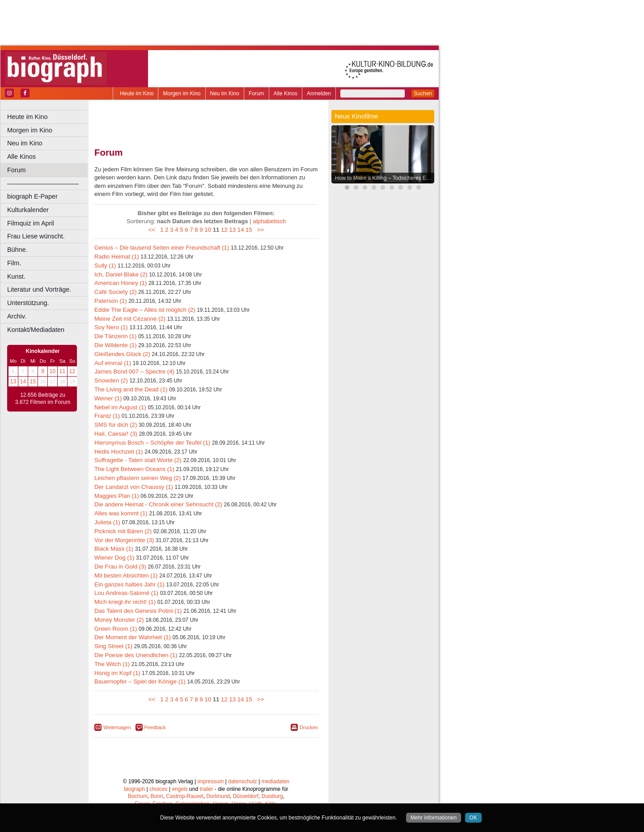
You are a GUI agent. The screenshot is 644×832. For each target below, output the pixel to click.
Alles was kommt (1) (121, 513)
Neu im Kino (225, 93)
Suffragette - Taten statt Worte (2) (138, 460)
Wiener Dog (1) (114, 558)
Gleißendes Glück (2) (122, 354)
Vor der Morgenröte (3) (124, 540)
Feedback (155, 727)
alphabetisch (269, 221)
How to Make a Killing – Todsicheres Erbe (384, 178)
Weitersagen (117, 727)
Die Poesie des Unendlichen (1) (136, 655)
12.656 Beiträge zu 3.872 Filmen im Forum (43, 399)
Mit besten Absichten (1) (126, 575)
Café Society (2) (116, 292)
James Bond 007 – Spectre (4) (134, 371)
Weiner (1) (108, 398)
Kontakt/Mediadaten (36, 330)
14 (23, 382)
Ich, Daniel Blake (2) (121, 274)
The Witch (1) (112, 664)
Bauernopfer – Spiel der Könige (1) (140, 681)
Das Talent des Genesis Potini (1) (138, 611)
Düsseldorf (246, 796)
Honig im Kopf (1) (117, 673)
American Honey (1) (121, 283)
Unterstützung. (28, 303)
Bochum (138, 796)
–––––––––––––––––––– (43, 183)
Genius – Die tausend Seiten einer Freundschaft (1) (162, 248)
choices (159, 789)
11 (62, 371)
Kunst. (16, 276)
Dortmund (218, 796)
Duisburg (272, 796)
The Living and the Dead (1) (131, 389)
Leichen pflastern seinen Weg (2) (138, 478)
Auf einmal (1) (113, 363)
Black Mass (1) (114, 549)
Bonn (157, 796)
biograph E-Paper (32, 196)
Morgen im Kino (182, 93)
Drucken (309, 727)
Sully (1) (105, 265)
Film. (14, 263)
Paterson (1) (111, 301)
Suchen (423, 93)
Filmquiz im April (31, 223)
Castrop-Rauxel (184, 796)
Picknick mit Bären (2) (123, 531)
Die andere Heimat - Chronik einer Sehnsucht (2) (158, 504)
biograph (134, 789)
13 (13, 382)
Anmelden (319, 93)
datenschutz (243, 781)
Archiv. (17, 316)
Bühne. (17, 250)
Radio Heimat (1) (117, 257)
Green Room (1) (116, 629)
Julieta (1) (107, 522)
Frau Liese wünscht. (36, 236)
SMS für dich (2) (116, 425)
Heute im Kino (137, 93)
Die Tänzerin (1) (115, 336)
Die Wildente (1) (116, 345)
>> (259, 230)
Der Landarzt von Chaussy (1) (134, 487)
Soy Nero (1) (111, 327)
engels (180, 789)
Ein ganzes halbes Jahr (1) (129, 584)
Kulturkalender (28, 210)
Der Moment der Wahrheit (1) (133, 637)
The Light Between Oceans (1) (134, 469)
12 (72, 371)
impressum (211, 781)
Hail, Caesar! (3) (116, 434)
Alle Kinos (286, 93)
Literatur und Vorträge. (39, 289)
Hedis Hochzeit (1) (119, 452)
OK (473, 818)
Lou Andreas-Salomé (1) (126, 593)
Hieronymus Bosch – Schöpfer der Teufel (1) (152, 443)
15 (33, 382)
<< (154, 230)
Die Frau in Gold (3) (120, 567)
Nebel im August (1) (120, 407)
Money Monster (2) (119, 620)
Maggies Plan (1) (117, 496)
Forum (256, 93)
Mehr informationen (434, 818)
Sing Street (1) (113, 646)
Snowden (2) (111, 380)
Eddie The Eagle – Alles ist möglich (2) (145, 310)
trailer (206, 789)
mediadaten (276, 781)
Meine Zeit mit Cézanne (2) (130, 319)
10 (53, 371)
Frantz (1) (107, 416)
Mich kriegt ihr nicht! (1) (125, 602)
